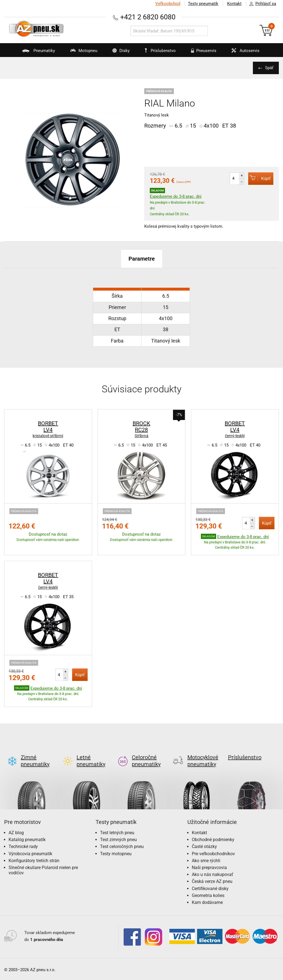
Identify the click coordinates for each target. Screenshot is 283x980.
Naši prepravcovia (209, 863)
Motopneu (80, 53)
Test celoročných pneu (122, 842)
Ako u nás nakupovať (213, 870)
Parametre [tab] (142, 259)
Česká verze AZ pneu (212, 877)
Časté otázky (204, 842)
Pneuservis (200, 53)
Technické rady (23, 842)
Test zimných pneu (118, 835)
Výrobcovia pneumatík (30, 849)
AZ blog (16, 828)
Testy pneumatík (203, 4)
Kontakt (234, 4)
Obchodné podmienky (213, 835)
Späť (269, 68)
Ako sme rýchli (206, 856)
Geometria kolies (208, 891)
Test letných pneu (117, 828)
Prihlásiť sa (261, 4)
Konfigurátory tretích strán (34, 856)
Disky (118, 53)
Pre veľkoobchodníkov (213, 849)
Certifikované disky (210, 884)
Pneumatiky (35, 53)
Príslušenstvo (160, 51)
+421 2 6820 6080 (148, 17)
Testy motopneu (116, 849)
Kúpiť (259, 178)
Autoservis (242, 53)
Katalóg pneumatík (27, 835)
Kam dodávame (207, 898)
